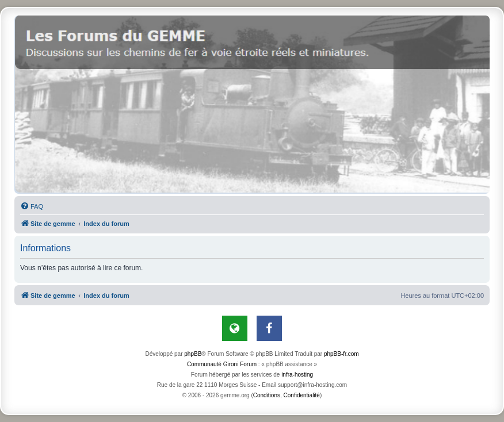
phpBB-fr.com (341, 354)
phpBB (193, 354)
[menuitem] (32, 206)
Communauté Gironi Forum (222, 364)
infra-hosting (297, 375)
